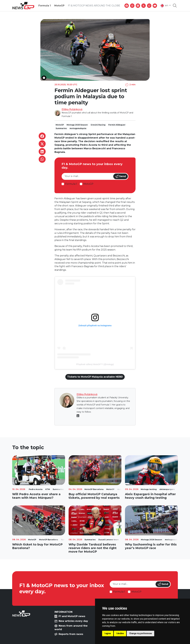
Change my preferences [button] (140, 633)
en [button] (165, 6)
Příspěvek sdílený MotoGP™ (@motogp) (95, 364)
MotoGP (59, 6)
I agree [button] (108, 633)
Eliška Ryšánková (72, 109)
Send (121, 176)
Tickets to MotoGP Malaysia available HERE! (95, 377)
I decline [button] (120, 633)
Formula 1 (45, 6)
